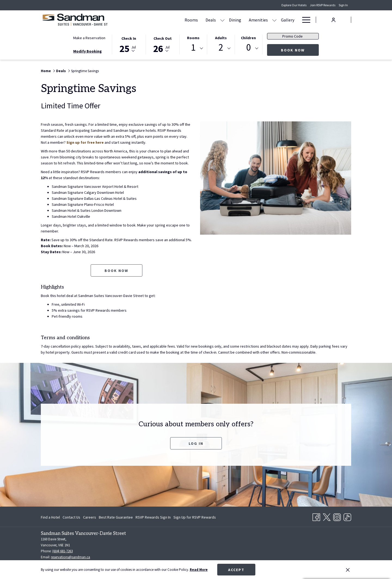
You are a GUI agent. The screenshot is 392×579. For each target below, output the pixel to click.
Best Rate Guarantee (116, 517)
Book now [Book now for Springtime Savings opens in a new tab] (116, 271)
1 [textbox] (193, 48)
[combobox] (193, 48)
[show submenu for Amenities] (274, 20)
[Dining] (235, 20)
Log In (196, 443)
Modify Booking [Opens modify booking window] (88, 51)
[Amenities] (258, 20)
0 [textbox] (248, 48)
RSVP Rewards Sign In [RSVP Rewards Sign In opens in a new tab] (153, 518)
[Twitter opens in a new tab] (327, 516)
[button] (129, 44)
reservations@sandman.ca (71, 557)
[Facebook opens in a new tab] (316, 516)
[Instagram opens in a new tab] (337, 516)
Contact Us (71, 517)
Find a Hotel (50, 517)
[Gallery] (288, 20)
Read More (199, 570)
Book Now (300, 50)
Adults (221, 38)
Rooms (193, 38)
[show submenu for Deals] (222, 20)
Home (46, 71)
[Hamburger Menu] (304, 20)
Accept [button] (236, 570)
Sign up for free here (85, 142)
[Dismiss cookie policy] (348, 570)
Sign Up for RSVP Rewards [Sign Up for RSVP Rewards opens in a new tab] (195, 518)
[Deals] (211, 20)
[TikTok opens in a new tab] (347, 516)
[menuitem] (51, 517)
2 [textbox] (221, 48)
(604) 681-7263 (62, 551)
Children (248, 38)
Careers (90, 517)
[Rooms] (191, 20)
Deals (61, 71)
